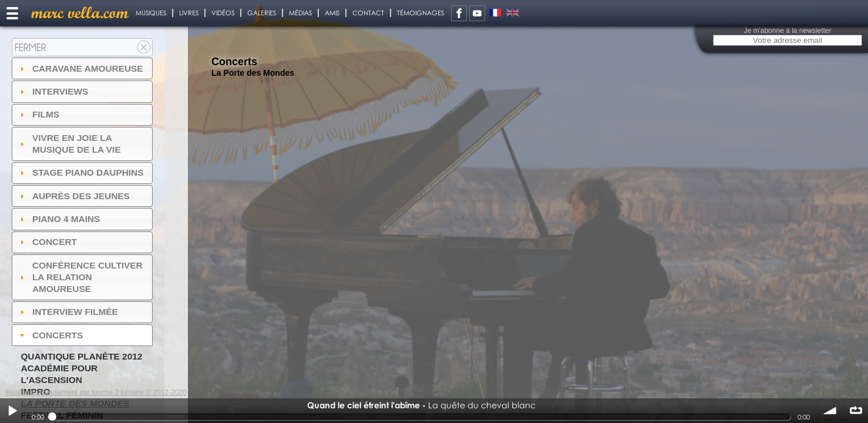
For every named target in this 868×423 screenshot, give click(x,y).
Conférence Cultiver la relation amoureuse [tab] (80, 277)
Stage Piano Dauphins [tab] (80, 172)
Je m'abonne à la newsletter (787, 31)
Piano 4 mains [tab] (59, 219)
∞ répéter (856, 411)
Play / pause (12, 411)
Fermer (31, 47)
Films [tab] (38, 114)
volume (830, 411)
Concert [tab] (47, 242)
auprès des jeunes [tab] (73, 196)
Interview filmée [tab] (68, 312)
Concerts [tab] (50, 335)
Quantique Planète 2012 (81, 356)
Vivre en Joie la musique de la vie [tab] (69, 144)
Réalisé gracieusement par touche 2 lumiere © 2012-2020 (96, 392)
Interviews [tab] (53, 91)
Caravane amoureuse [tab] (80, 68)
